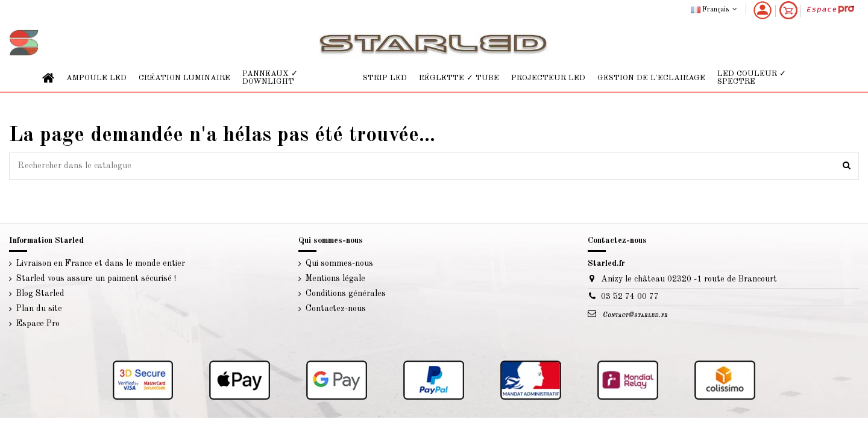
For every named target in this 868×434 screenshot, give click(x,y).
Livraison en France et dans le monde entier (101, 263)
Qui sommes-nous (339, 263)
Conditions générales (346, 294)
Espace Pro (38, 324)
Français (715, 10)
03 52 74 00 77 (630, 297)
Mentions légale (335, 278)
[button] (96, 78)
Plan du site (39, 309)
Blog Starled (40, 294)
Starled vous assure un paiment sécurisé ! (96, 278)
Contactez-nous (336, 309)
